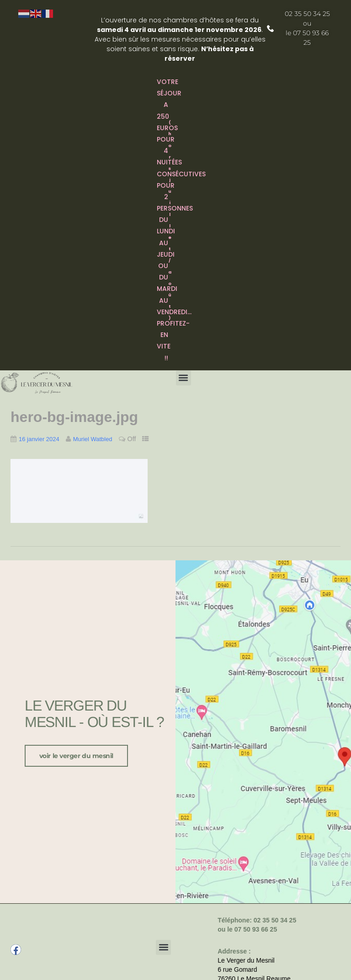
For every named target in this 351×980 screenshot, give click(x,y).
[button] (183, 378)
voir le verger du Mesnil (76, 754)
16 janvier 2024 (39, 439)
